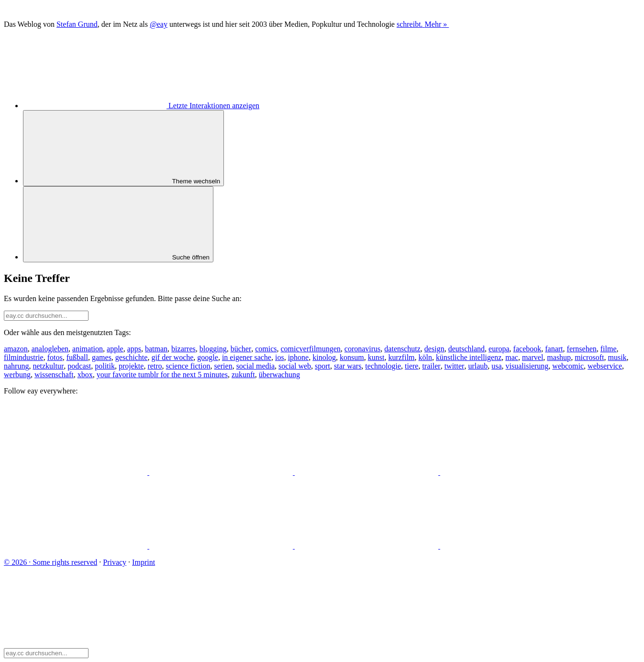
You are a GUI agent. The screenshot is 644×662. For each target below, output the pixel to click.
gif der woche (172, 357)
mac (512, 357)
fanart (554, 349)
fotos (55, 357)
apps (134, 349)
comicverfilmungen (311, 349)
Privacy (115, 562)
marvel (533, 357)
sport (322, 366)
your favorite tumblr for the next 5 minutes (162, 375)
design (434, 349)
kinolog (324, 357)
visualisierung (527, 366)
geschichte (132, 357)
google (208, 357)
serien (223, 366)
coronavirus (363, 349)
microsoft (589, 357)
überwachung (279, 375)
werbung (17, 375)
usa (496, 366)
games (102, 357)
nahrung (16, 366)
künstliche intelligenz (469, 357)
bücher (241, 349)
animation (88, 349)
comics (266, 349)
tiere (411, 366)
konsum (352, 357)
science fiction (188, 366)
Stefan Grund (77, 24)
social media (255, 366)
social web (295, 366)
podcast (79, 366)
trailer (431, 366)
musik (617, 357)
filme (609, 349)
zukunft (243, 375)
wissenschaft (54, 375)
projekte (131, 366)
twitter (455, 366)
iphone (299, 357)
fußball (77, 357)
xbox (85, 375)
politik (105, 366)
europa (499, 349)
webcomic (568, 366)
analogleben (50, 349)
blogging (213, 349)
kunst (376, 357)
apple (115, 349)
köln (425, 357)
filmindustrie (24, 357)
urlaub (478, 366)
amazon (16, 349)
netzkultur (48, 366)
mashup (559, 357)
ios (280, 357)
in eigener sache (247, 357)
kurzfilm (401, 357)
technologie (383, 366)
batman (156, 349)
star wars (348, 366)
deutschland (466, 349)
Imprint (144, 562)
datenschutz (402, 349)
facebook (527, 349)
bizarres (183, 349)
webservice (605, 366)
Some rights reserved (50, 562)
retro (155, 366)
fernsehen (582, 349)
